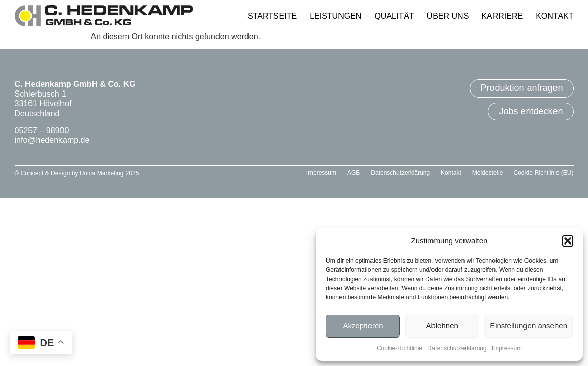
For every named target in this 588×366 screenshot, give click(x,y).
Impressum (507, 348)
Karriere (502, 16)
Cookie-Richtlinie (399, 348)
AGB (353, 173)
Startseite (272, 16)
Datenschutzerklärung (457, 348)
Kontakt (554, 16)
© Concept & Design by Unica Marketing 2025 (77, 173)
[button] (568, 241)
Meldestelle (488, 173)
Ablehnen (442, 326)
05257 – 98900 (42, 130)
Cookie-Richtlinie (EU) (543, 173)
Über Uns (448, 16)
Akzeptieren (363, 326)
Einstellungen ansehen (529, 326)
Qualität (394, 16)
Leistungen (335, 16)
